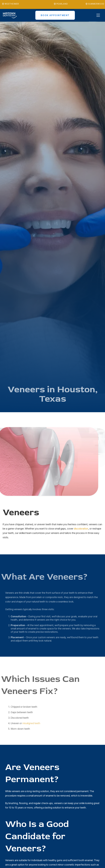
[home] (10, 15)
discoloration (81, 529)
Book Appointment (55, 15)
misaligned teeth (31, 732)
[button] (98, 15)
